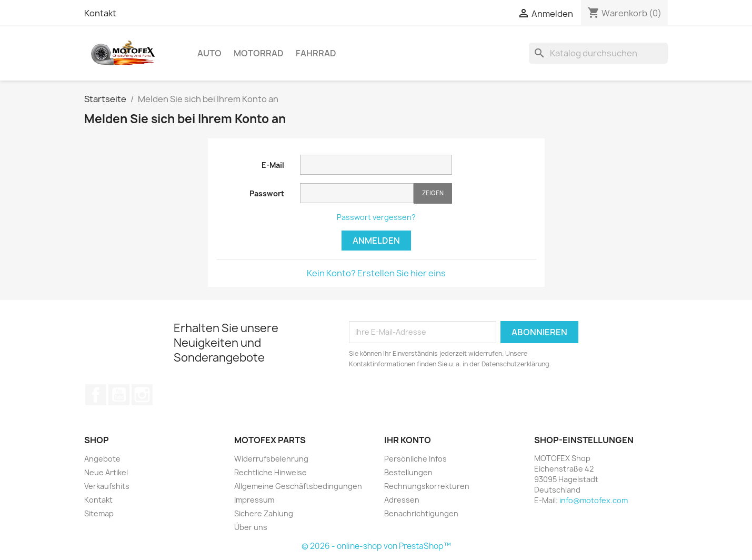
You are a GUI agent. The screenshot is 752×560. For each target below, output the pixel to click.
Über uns (251, 527)
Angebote (102, 459)
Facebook (96, 395)
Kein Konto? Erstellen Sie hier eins (376, 273)
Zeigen (433, 193)
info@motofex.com (594, 500)
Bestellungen (408, 472)
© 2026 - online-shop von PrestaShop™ (376, 546)
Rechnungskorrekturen (427, 486)
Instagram (142, 395)
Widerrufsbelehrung (271, 459)
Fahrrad (316, 53)
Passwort (267, 193)
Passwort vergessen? (376, 217)
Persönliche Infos (415, 459)
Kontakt (100, 13)
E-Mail (273, 165)
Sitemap (99, 513)
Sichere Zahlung (264, 513)
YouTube (119, 395)
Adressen (402, 500)
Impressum (254, 500)
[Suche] (598, 53)
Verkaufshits (107, 486)
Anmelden (376, 241)
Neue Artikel (106, 472)
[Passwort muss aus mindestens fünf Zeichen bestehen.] (357, 193)
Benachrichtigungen (421, 513)
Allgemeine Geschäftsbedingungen (298, 486)
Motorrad (259, 53)
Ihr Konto (408, 440)
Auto (209, 53)
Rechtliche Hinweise (270, 472)
